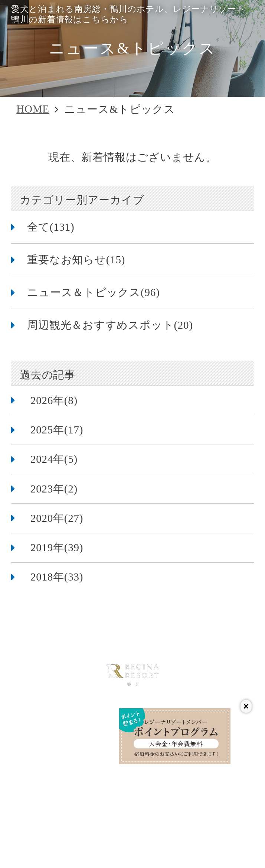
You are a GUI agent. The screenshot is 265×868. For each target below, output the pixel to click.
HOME (33, 109)
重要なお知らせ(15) (76, 260)
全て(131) (51, 227)
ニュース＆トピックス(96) (93, 292)
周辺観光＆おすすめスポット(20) (110, 325)
